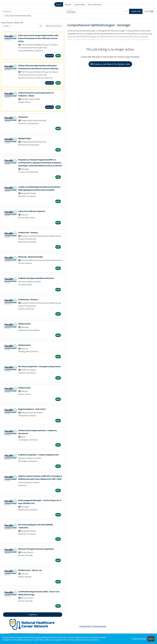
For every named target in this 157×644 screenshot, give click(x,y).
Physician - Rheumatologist (31, 257)
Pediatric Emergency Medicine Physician (36, 278)
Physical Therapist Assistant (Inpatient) (36, 549)
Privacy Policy (85, 626)
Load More (33, 615)
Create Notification (54, 26)
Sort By (6, 26)
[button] (149, 11)
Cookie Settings (139, 639)
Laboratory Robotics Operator (32, 211)
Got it (151, 639)
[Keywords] (34, 11)
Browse (68, 4)
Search (59, 4)
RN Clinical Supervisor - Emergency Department (39, 366)
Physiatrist (23, 117)
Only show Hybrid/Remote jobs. (18, 16)
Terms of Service (99, 626)
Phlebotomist (25, 324)
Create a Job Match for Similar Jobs (110, 64)
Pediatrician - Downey (28, 232)
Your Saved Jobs (95, 4)
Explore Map (80, 4)
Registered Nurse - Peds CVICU (32, 409)
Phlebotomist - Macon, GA (30, 570)
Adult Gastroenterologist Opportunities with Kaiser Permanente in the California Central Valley (38, 38)
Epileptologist (25, 138)
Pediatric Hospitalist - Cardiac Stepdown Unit (38, 455)
